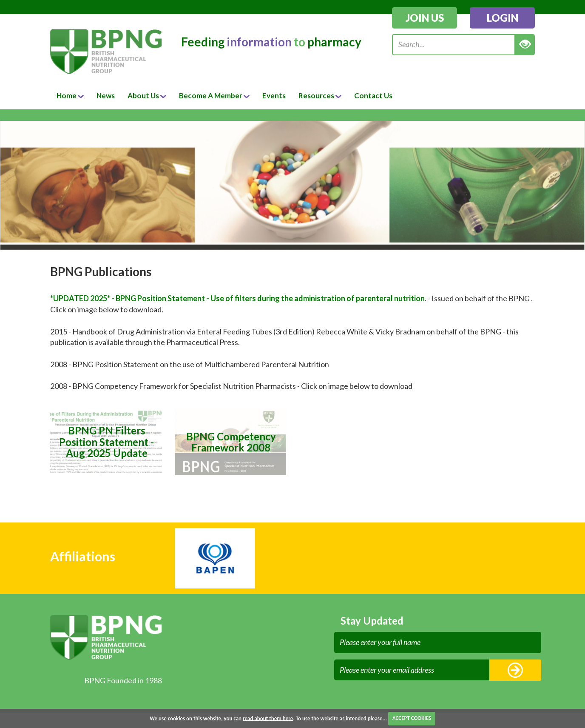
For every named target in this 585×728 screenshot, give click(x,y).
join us (425, 18)
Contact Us (373, 96)
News (106, 96)
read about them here (268, 718)
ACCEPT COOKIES (412, 718)
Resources (320, 96)
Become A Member (214, 96)
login (503, 18)
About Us (147, 96)
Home (70, 96)
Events (274, 96)
